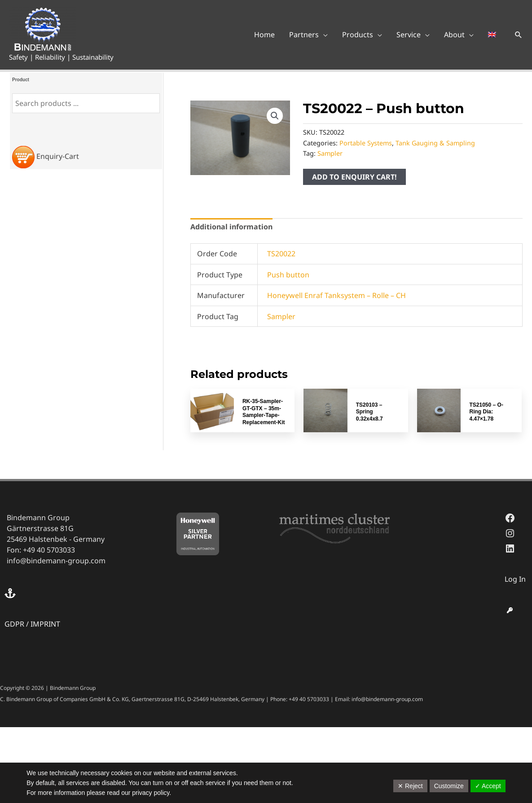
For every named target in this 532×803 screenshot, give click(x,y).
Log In (515, 579)
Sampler (330, 153)
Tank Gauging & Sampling (435, 143)
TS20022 (281, 254)
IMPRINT (45, 624)
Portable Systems (366, 143)
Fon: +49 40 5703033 (41, 550)
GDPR (14, 624)
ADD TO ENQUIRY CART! (354, 177)
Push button (288, 275)
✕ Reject (410, 786)
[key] (510, 610)
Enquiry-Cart (58, 156)
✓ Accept (488, 786)
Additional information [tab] (231, 227)
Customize (449, 786)
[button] (519, 35)
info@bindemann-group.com (56, 561)
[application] (323, 35)
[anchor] (11, 593)
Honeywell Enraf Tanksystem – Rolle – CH (336, 295)
